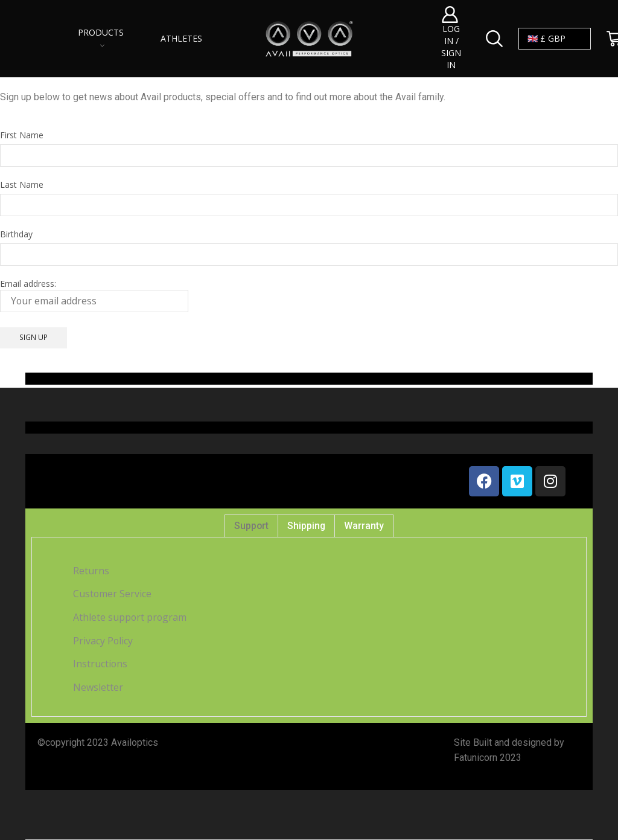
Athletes (181, 38)
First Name (22, 135)
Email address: (94, 295)
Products (101, 37)
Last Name (22, 184)
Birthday (16, 234)
